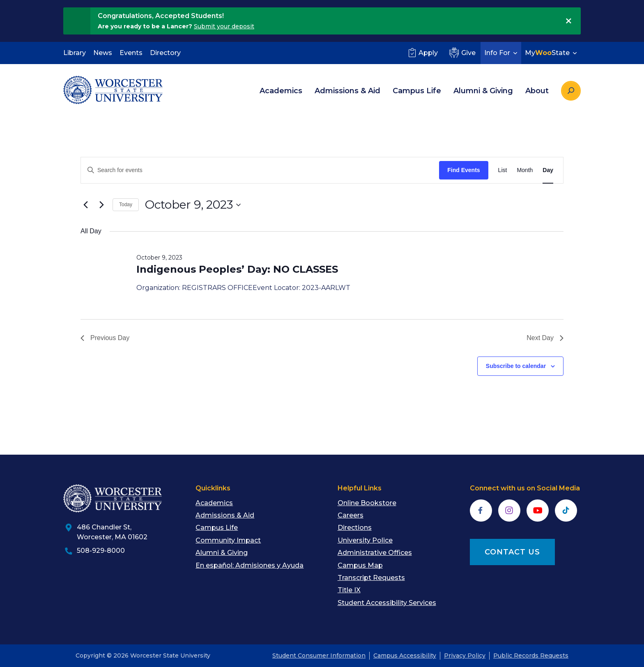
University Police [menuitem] (365, 540)
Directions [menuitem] (355, 528)
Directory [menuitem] (165, 53)
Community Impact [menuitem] (228, 540)
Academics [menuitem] (281, 91)
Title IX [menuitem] (349, 590)
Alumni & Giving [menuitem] (483, 91)
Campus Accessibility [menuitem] (405, 655)
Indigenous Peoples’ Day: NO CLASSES (237, 269)
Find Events (463, 170)
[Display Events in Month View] (525, 170)
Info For (502, 53)
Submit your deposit (224, 26)
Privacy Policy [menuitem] (465, 655)
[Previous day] (85, 205)
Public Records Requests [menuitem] (531, 655)
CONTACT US (512, 552)
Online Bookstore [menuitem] (367, 503)
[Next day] (101, 205)
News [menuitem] (103, 53)
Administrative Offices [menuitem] (375, 553)
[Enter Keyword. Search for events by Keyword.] (260, 170)
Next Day (545, 338)
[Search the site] (571, 91)
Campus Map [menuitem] (360, 565)
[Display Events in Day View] (548, 170)
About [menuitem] (537, 91)
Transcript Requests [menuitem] (371, 578)
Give (462, 53)
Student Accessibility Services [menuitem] (387, 603)
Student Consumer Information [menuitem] (319, 655)
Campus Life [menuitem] (417, 91)
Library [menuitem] (75, 53)
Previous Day (105, 338)
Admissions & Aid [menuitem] (347, 91)
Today (126, 205)
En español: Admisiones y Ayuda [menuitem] (250, 565)
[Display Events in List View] (503, 170)
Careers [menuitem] (351, 515)
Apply (422, 53)
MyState (552, 53)
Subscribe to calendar (516, 366)
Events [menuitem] (131, 53)
